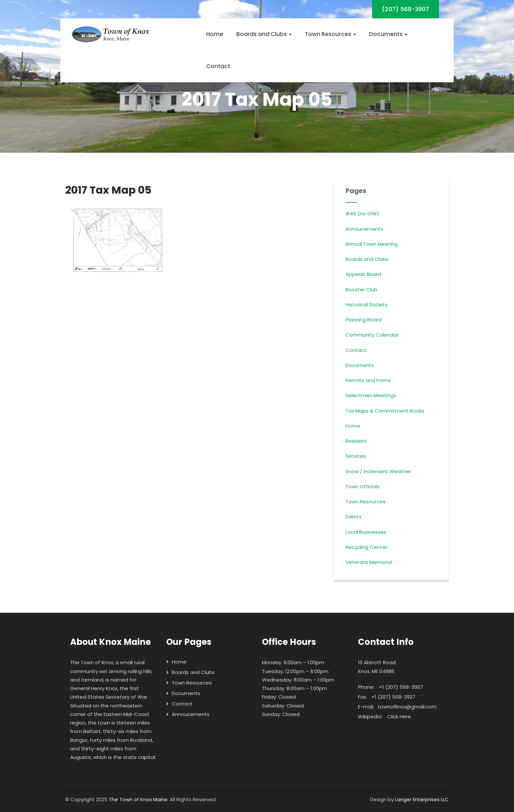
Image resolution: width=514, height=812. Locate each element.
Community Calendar (372, 335)
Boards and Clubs (264, 34)
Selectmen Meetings (371, 395)
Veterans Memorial (369, 562)
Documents (388, 34)
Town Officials (363, 486)
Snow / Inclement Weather (378, 471)
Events (354, 517)
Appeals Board (363, 274)
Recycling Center (366, 547)
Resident (356, 441)
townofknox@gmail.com (407, 707)
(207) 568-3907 (405, 9)
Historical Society (366, 305)
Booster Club (361, 290)
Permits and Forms (368, 380)
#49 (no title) (362, 213)
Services (356, 456)
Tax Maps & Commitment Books (385, 411)
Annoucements (364, 229)
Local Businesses (366, 532)
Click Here (399, 716)
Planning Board (364, 320)
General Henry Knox (94, 688)
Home (215, 34)
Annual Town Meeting (372, 244)
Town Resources (330, 34)
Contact (218, 66)
